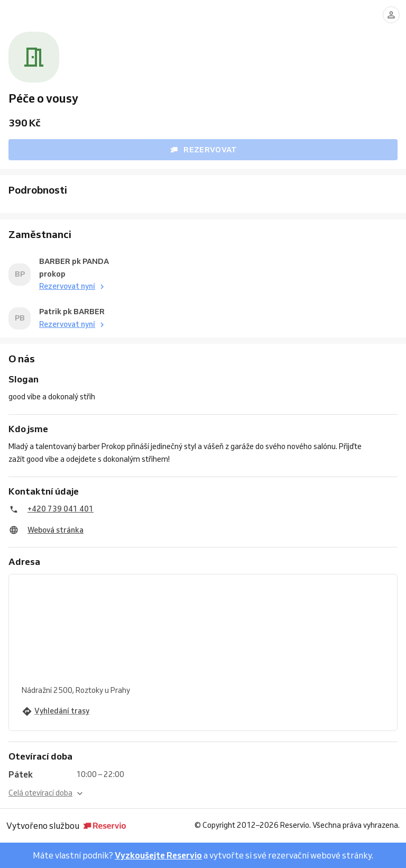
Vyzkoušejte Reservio (158, 855)
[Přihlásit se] (391, 15)
